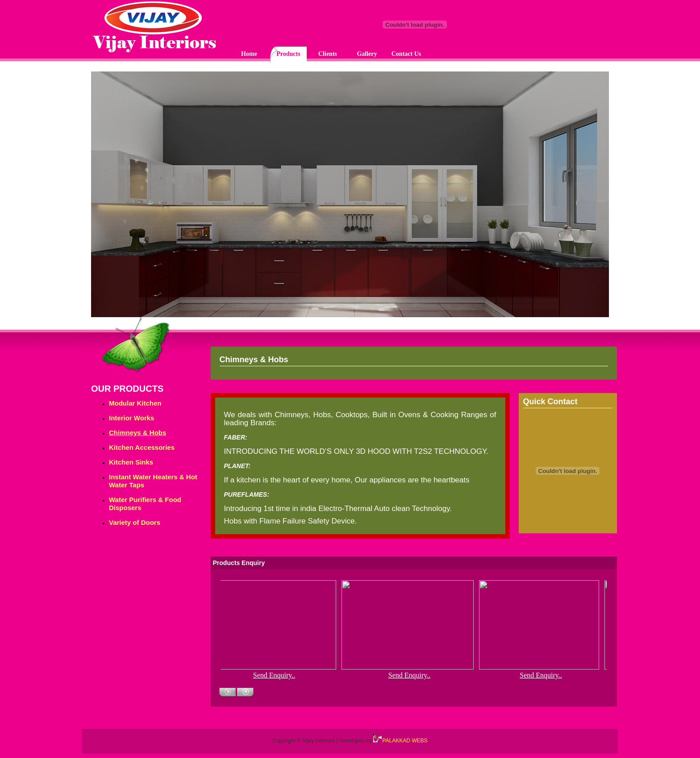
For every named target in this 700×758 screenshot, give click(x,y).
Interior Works (131, 418)
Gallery (367, 54)
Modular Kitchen (135, 403)
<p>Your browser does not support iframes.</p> (350, 197)
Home (249, 54)
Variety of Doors (135, 522)
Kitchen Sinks (131, 462)
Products (288, 54)
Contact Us (406, 54)
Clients (328, 54)
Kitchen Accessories (142, 447)
